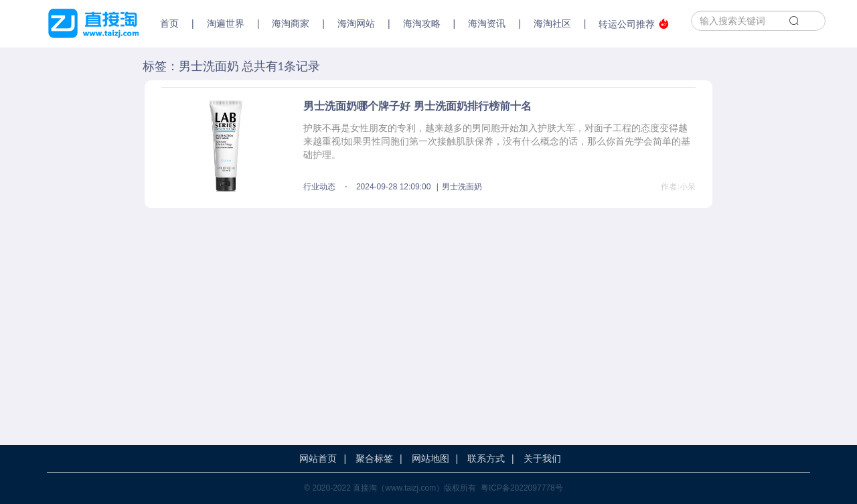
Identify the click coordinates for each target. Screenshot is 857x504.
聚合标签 (374, 458)
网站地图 (431, 458)
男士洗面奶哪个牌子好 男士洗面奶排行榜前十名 (417, 106)
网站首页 (318, 458)
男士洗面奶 (462, 187)
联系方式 (486, 458)
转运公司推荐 (634, 24)
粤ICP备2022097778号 (522, 488)
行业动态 (319, 187)
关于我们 (542, 458)
